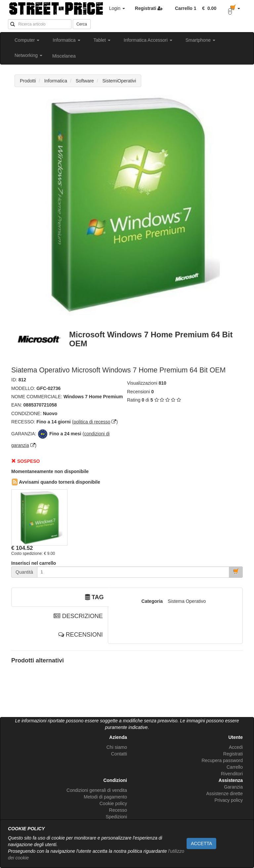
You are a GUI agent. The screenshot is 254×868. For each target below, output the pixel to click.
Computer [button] (27, 40)
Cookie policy (113, 803)
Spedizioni (116, 817)
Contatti (119, 754)
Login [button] (117, 8)
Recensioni (138, 392)
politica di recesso (92, 422)
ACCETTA (201, 844)
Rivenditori (232, 774)
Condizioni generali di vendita (97, 790)
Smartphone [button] (200, 40)
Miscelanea (64, 56)
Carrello (235, 767)
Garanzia (233, 787)
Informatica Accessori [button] (148, 40)
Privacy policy (229, 800)
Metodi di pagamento (105, 797)
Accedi (236, 747)
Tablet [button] (102, 40)
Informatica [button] (66, 40)
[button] (208, 8)
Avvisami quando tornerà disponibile (56, 482)
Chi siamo (117, 747)
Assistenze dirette (225, 794)
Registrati (233, 754)
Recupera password (222, 760)
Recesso (118, 810)
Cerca (82, 24)
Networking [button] (28, 55)
